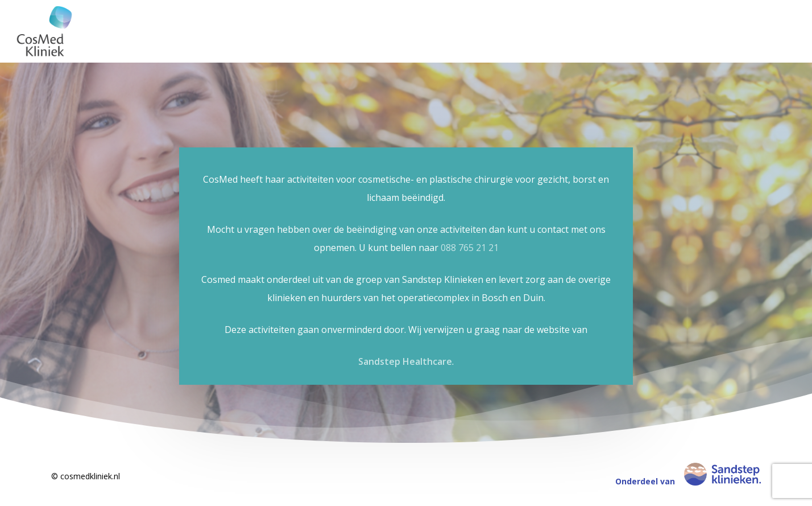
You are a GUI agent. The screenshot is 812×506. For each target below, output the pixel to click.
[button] (790, 6)
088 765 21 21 (470, 248)
